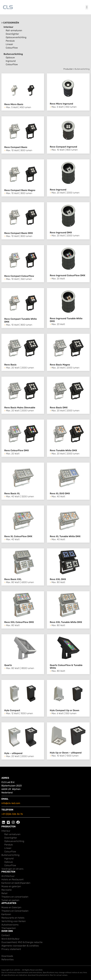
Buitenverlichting (13, 54)
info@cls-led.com (11, 803)
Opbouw (10, 57)
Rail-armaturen (14, 30)
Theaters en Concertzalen (15, 911)
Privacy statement (11, 949)
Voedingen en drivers (12, 869)
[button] (87, 7)
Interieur (8, 27)
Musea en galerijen (11, 886)
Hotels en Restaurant (12, 879)
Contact (6, 935)
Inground (11, 61)
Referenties (8, 959)
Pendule (10, 41)
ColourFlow (12, 48)
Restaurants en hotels (13, 918)
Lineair (9, 44)
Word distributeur (10, 939)
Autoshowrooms (10, 925)
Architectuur (8, 876)
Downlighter (12, 34)
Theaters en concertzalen (15, 897)
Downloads (7, 956)
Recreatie (7, 890)
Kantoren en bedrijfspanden (16, 883)
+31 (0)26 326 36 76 (12, 814)
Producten (68, 69)
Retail (4, 893)
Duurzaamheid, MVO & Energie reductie (22, 942)
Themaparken (9, 928)
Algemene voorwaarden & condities (20, 946)
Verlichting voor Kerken (14, 921)
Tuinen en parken (10, 900)
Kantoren (6, 914)
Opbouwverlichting (16, 37)
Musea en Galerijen (11, 907)
